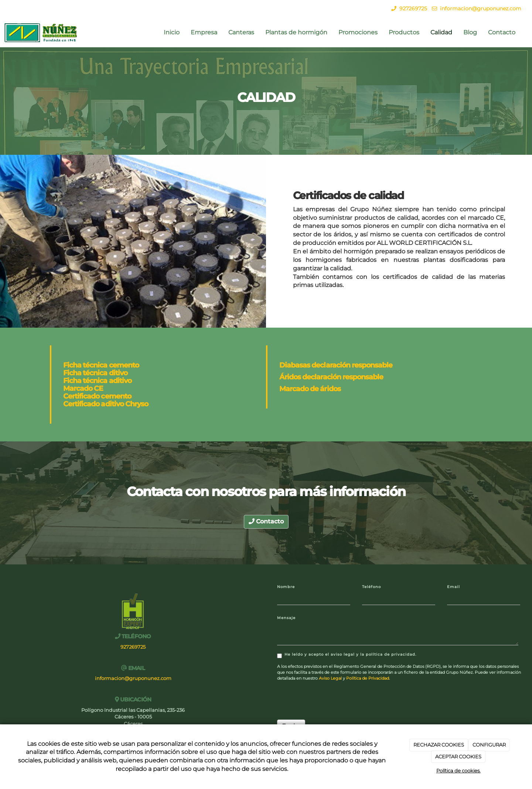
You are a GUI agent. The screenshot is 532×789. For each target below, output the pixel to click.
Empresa (204, 32)
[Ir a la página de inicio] (41, 33)
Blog (470, 32)
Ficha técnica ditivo (95, 373)
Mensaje (286, 618)
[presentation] (333, 700)
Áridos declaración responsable (331, 377)
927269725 (413, 8)
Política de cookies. (458, 771)
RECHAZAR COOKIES (439, 745)
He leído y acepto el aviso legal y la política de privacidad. (347, 655)
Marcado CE (83, 388)
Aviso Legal (330, 678)
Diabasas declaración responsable (336, 365)
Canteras (241, 32)
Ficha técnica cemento (101, 365)
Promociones (358, 32)
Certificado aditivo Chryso (106, 404)
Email (453, 587)
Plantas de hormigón (296, 32)
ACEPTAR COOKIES (458, 756)
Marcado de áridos (310, 389)
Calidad (441, 32)
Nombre (286, 587)
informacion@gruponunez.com (481, 8)
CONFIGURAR (489, 745)
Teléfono (371, 587)
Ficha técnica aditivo (97, 380)
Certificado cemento (97, 396)
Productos (404, 32)
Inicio (172, 32)
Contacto (502, 32)
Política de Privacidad (368, 678)
